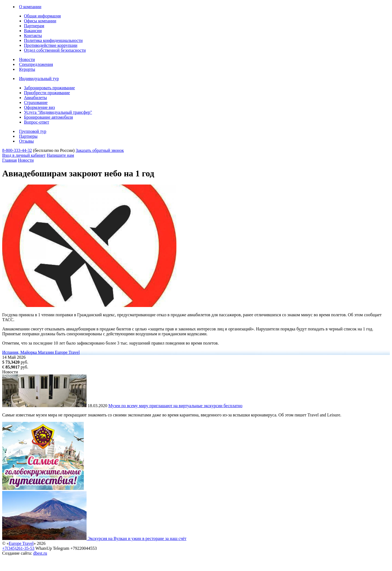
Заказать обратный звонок (100, 150)
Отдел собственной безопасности (55, 50)
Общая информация (42, 16)
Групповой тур (33, 131)
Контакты (33, 36)
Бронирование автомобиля (48, 117)
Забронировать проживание (49, 88)
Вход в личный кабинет (24, 155)
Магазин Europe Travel (59, 352)
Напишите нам (60, 155)
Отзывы (26, 141)
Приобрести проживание (47, 93)
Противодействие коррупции (51, 45)
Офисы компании (40, 21)
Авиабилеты (35, 98)
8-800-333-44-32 (17, 150)
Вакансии (33, 31)
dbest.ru (40, 553)
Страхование (36, 102)
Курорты (27, 69)
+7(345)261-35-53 (18, 548)
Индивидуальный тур (39, 79)
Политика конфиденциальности (53, 40)
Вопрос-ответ (36, 122)
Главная (10, 160)
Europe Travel (21, 543)
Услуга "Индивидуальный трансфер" (58, 112)
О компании (30, 7)
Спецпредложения (36, 64)
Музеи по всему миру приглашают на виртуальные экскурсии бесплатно (175, 406)
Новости (27, 59)
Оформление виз (39, 107)
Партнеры (28, 136)
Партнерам (34, 26)
